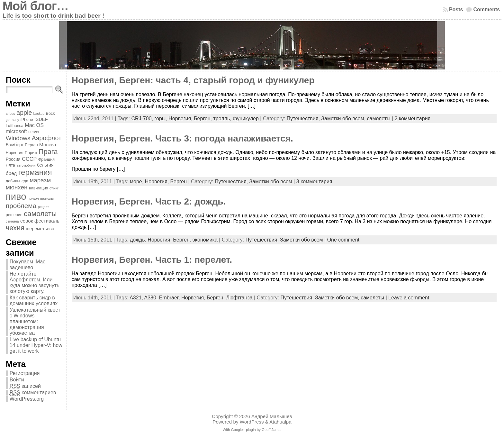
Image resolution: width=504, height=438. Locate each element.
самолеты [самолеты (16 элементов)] (40, 214)
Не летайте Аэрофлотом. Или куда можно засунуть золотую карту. (35, 283)
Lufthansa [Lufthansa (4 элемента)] (15, 126)
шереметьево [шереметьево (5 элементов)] (40, 229)
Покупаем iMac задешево (27, 265)
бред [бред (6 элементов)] (11, 173)
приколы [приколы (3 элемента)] (47, 198)
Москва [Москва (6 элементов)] (48, 145)
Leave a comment (409, 298)
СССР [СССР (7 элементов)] (29, 159)
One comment (343, 240)
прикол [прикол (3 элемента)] (33, 198)
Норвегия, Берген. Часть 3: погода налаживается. (182, 138)
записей (25, 386)
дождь (137, 240)
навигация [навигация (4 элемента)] (39, 188)
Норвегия (180, 119)
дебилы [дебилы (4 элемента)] (13, 181)
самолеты (379, 119)
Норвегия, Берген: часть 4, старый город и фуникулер (193, 80)
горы (160, 119)
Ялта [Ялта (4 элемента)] (10, 165)
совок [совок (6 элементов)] (27, 221)
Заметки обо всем (271, 182)
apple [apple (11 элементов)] (24, 113)
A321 (135, 298)
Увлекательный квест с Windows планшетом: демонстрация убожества (35, 321)
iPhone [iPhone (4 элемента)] (27, 120)
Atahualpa (280, 422)
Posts (456, 9)
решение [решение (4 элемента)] (14, 215)
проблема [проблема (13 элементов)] (21, 206)
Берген (202, 119)
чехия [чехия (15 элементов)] (15, 228)
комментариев (33, 393)
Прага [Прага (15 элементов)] (48, 152)
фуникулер (246, 119)
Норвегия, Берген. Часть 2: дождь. (149, 201)
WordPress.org (27, 399)
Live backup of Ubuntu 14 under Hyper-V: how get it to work (36, 345)
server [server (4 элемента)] (34, 132)
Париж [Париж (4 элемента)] (31, 153)
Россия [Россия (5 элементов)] (13, 159)
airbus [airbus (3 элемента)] (10, 114)
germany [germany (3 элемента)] (12, 120)
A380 (150, 298)
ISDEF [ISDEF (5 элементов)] (41, 119)
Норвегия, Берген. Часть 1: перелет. (152, 260)
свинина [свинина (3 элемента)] (12, 221)
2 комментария (413, 119)
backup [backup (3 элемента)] (39, 114)
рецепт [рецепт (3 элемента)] (43, 207)
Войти (17, 380)
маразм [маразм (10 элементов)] (40, 180)
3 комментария (314, 182)
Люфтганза (239, 298)
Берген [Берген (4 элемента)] (31, 145)
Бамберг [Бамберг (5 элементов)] (15, 145)
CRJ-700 (141, 119)
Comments (486, 9)
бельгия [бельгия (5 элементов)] (45, 165)
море (136, 182)
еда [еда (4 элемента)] (25, 181)
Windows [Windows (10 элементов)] (18, 138)
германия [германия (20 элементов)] (35, 172)
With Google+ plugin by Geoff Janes (252, 430)
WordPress (252, 422)
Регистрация (25, 373)
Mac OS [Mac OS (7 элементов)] (34, 125)
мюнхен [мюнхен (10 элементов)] (17, 187)
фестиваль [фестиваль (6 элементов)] (47, 221)
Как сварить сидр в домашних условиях (34, 301)
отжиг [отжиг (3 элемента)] (54, 188)
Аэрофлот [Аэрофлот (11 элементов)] (47, 138)
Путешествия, (304, 119)
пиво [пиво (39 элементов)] (16, 196)
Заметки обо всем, (344, 119)
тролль (222, 119)
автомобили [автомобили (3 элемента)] (26, 165)
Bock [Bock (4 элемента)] (50, 114)
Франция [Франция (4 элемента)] (46, 160)
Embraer (169, 298)
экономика (205, 240)
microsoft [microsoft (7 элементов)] (16, 131)
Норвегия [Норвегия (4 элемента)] (15, 153)
